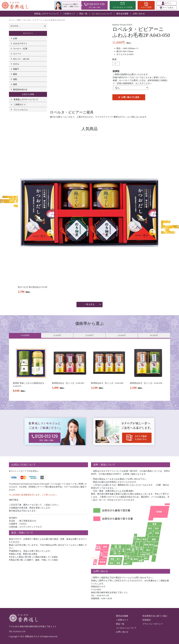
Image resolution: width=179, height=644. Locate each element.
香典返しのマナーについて (46, 14)
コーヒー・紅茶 (20, 49)
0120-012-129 (19, 631)
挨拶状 (116, 71)
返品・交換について (22, 533)
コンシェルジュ (21, 110)
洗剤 (15, 79)
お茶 (15, 38)
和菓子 (16, 69)
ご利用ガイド (69, 14)
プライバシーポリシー (153, 624)
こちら (147, 77)
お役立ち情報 (28, 94)
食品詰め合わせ (20, 89)
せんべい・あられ (21, 59)
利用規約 (147, 620)
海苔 (15, 84)
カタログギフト (20, 44)
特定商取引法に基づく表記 (155, 616)
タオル (16, 64)
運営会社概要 (122, 14)
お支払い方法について (23, 465)
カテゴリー (28, 33)
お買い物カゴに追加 (130, 97)
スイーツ (17, 54)
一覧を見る (90, 304)
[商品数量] (116, 64)
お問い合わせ (139, 14)
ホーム (12, 20)
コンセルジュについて (102, 14)
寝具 (19, 20)
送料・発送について (104, 465)
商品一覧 (83, 14)
